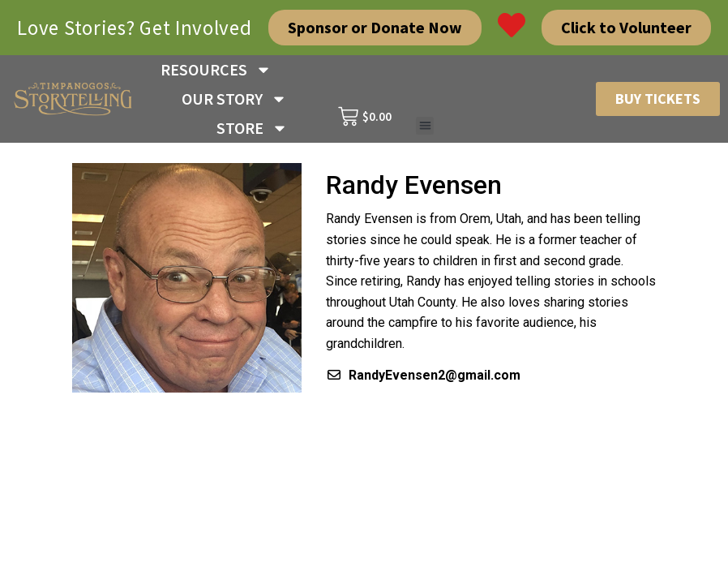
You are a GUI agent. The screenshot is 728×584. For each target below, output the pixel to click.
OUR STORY (234, 99)
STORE (252, 128)
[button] (425, 126)
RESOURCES (216, 70)
